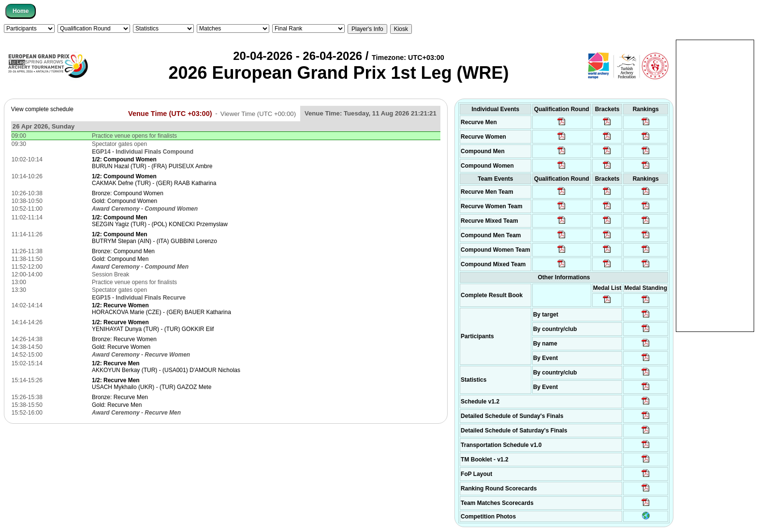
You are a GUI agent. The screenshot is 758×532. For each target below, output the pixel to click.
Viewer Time (258, 113)
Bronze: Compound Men (123, 251)
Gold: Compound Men (120, 259)
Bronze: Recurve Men (120, 397)
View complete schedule (42, 109)
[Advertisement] (715, 185)
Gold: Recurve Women (121, 347)
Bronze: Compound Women (128, 193)
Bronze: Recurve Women (124, 339)
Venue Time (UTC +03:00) (170, 113)
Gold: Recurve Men (117, 405)
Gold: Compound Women (124, 201)
